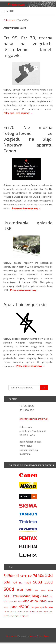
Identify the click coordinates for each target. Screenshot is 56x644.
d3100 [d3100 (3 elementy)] (34, 601)
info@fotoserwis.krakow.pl (34, 419)
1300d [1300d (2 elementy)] (50, 590)
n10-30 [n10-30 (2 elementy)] (6, 612)
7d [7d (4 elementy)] (35, 575)
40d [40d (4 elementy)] (41, 575)
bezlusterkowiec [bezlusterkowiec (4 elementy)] (17, 596)
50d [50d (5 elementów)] (49, 575)
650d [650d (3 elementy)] (20, 590)
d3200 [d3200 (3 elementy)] (43, 601)
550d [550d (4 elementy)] (49, 582)
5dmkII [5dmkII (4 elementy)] (14, 575)
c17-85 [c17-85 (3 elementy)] (44, 596)
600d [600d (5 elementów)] (9, 589)
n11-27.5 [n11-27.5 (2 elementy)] (13, 612)
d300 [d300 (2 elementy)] (20, 602)
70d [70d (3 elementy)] (15, 582)
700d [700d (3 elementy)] (28, 590)
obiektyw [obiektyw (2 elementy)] (11, 616)
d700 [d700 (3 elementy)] (26, 601)
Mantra (33, 636)
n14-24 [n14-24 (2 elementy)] (19, 612)
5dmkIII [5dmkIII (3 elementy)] (24, 576)
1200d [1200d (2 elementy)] (43, 590)
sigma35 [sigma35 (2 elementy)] (25, 616)
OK (43, 388)
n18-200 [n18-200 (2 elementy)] (39, 612)
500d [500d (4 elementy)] (38, 582)
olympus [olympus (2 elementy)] (18, 616)
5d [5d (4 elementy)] (6, 575)
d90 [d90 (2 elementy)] (15, 602)
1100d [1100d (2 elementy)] (36, 590)
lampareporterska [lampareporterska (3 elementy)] (42, 607)
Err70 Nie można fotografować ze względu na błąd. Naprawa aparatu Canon (28, 139)
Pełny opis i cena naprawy (18, 113)
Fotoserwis (16, 4)
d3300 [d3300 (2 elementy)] (50, 602)
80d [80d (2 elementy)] (21, 583)
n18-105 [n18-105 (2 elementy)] (32, 612)
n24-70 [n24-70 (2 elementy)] (46, 612)
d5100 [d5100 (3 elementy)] (14, 607)
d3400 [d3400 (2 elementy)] (6, 607)
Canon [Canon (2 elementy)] (10, 602)
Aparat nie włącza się (25, 304)
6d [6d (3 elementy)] (31, 576)
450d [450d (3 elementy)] (28, 582)
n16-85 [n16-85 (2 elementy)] (25, 612)
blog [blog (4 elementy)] (35, 596)
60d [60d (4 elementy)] (7, 582)
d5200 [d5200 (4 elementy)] (24, 607)
